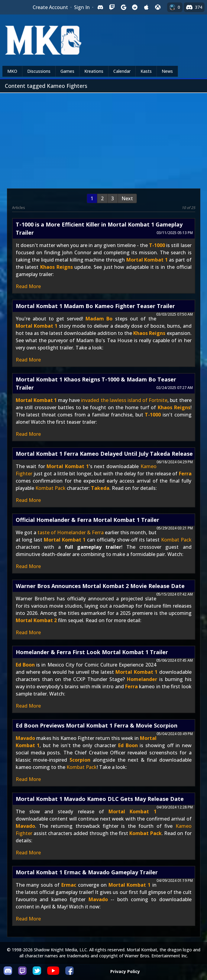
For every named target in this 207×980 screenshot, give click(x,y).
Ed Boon (25, 665)
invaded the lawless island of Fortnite (124, 400)
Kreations (94, 71)
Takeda (100, 488)
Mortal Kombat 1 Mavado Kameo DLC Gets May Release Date (100, 799)
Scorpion (80, 760)
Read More (28, 286)
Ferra (185, 474)
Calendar (122, 71)
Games (67, 71)
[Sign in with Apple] (146, 7)
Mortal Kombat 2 (36, 620)
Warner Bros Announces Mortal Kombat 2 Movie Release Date (100, 586)
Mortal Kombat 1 (147, 260)
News (167, 71)
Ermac (69, 885)
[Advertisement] (103, 138)
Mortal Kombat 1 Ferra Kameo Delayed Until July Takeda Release (104, 454)
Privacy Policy (125, 971)
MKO (12, 71)
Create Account (50, 7)
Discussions (39, 71)
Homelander (142, 679)
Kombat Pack (50, 488)
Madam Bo (99, 319)
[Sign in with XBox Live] (158, 7)
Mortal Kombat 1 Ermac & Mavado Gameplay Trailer (87, 872)
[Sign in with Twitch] (112, 7)
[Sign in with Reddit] (135, 7)
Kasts (146, 71)
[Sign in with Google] (123, 7)
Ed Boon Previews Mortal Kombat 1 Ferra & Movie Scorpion (97, 725)
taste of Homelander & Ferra (71, 532)
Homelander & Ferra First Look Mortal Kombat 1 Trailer (92, 652)
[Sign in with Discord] (100, 7)
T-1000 (157, 245)
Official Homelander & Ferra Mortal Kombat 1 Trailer (87, 520)
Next (127, 198)
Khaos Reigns (57, 267)
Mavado (25, 738)
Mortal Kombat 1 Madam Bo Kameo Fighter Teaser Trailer (95, 306)
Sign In (82, 7)
